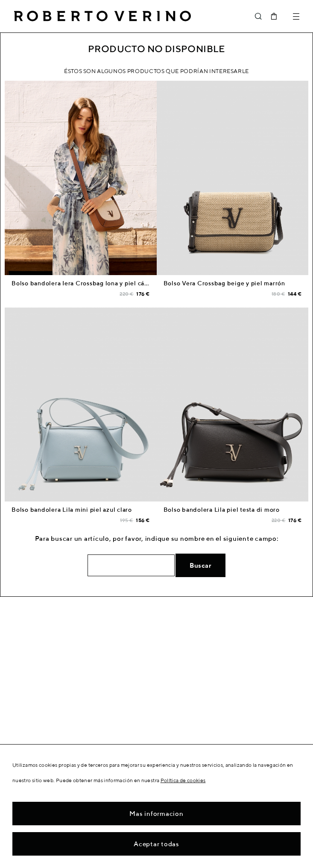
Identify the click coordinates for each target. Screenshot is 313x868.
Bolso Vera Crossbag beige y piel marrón (224, 283)
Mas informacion (156, 814)
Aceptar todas (156, 844)
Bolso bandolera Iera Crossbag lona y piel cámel (83, 283)
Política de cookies (183, 780)
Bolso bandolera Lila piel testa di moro (222, 510)
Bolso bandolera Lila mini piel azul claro (72, 510)
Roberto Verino (102, 16)
